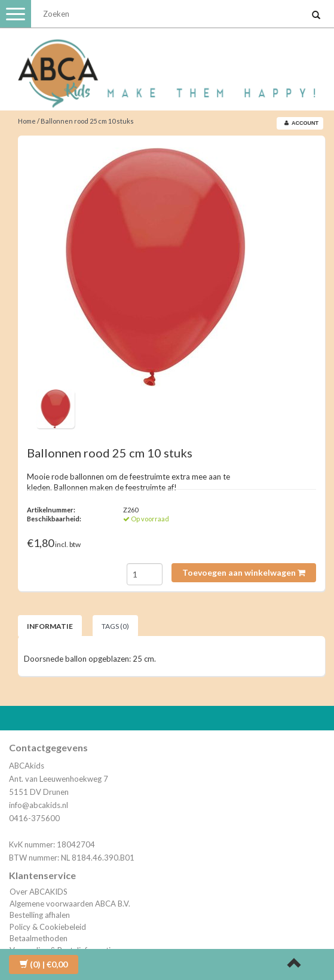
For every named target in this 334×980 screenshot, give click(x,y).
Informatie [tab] (50, 626)
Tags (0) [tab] (115, 626)
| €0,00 (44, 964)
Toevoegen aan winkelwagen (244, 572)
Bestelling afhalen (40, 915)
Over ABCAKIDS (39, 892)
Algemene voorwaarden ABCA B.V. (70, 904)
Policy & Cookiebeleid (48, 927)
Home (27, 121)
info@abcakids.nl (39, 805)
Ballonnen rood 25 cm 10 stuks (87, 121)
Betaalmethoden (39, 938)
